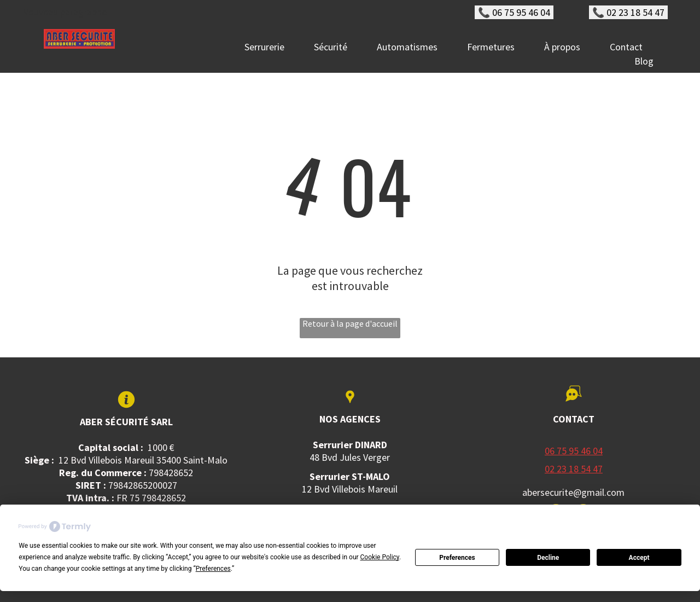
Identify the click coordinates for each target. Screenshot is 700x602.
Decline (548, 558)
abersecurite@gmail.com (573, 492)
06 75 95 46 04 (574, 451)
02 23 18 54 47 (574, 469)
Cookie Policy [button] (380, 557)
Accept (639, 558)
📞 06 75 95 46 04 (514, 12)
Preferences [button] (213, 569)
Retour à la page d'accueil (350, 323)
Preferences (457, 558)
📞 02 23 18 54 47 (628, 12)
